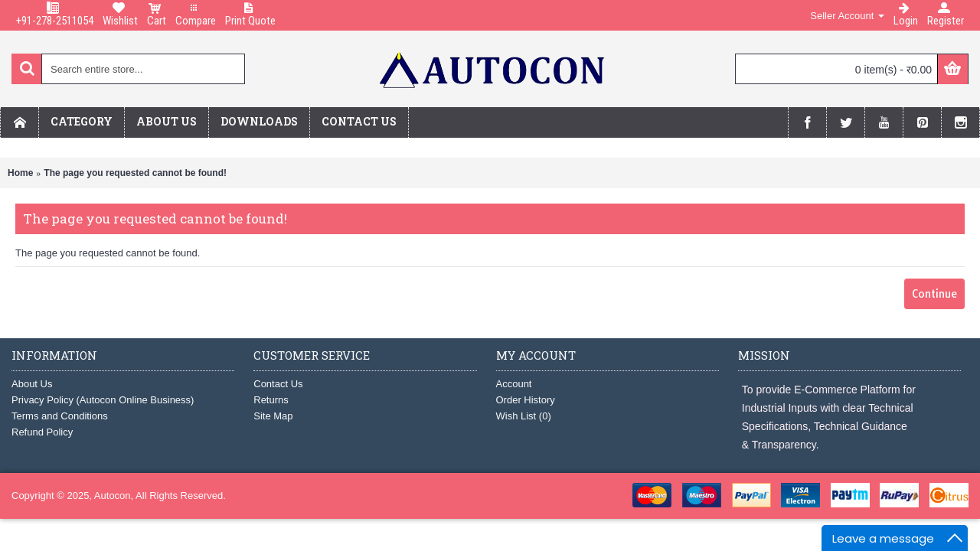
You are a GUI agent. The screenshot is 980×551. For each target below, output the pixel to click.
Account (514, 384)
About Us (32, 384)
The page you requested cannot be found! (135, 173)
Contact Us (278, 384)
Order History (526, 400)
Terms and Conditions (60, 416)
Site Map (273, 416)
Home (20, 173)
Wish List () (524, 416)
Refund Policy (42, 432)
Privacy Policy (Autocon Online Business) (103, 400)
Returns (271, 400)
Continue (934, 294)
